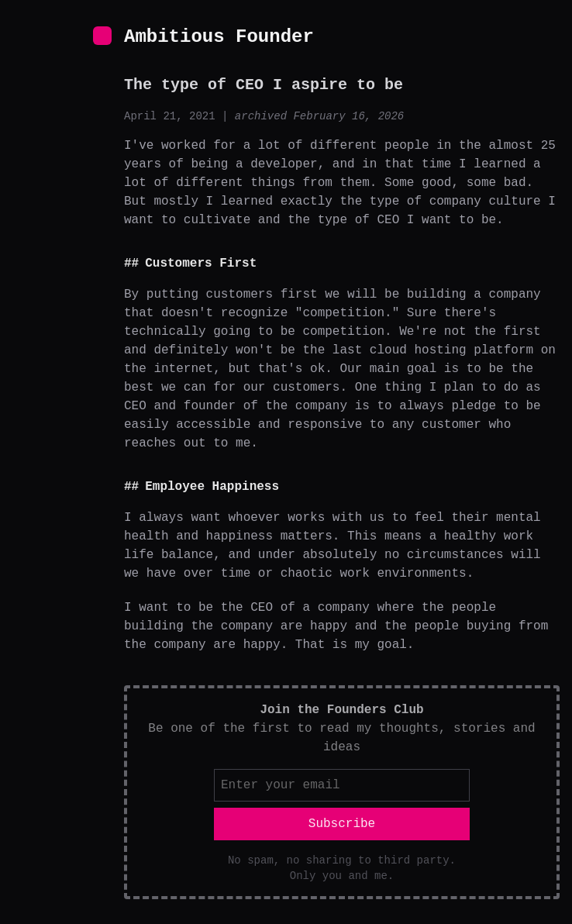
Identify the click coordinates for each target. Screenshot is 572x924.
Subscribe (342, 824)
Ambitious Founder (219, 37)
